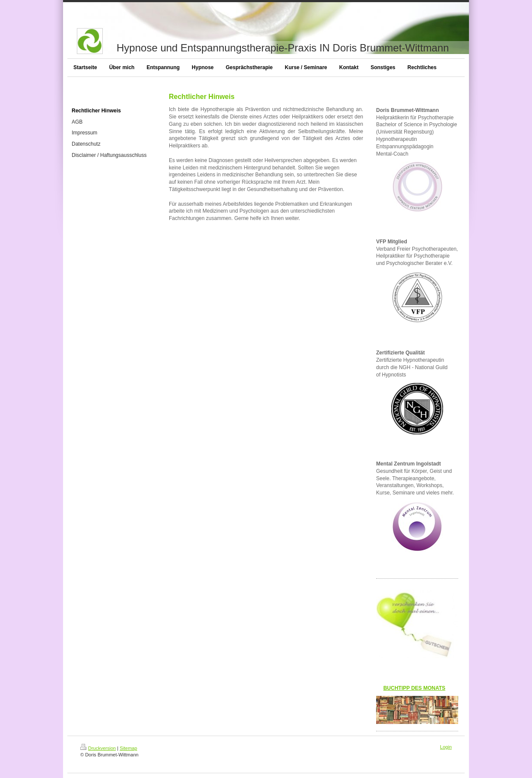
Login (446, 747)
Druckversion (98, 748)
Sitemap (128, 748)
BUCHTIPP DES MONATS (415, 688)
